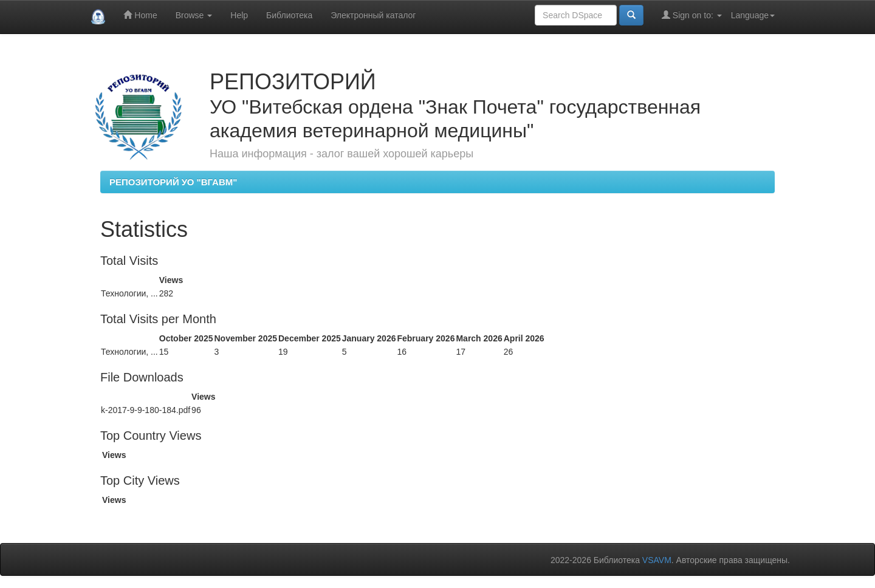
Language (753, 15)
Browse (194, 15)
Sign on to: (692, 15)
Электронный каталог (373, 15)
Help (239, 15)
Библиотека (289, 15)
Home (140, 15)
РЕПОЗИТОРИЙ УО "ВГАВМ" (173, 182)
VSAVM (657, 560)
